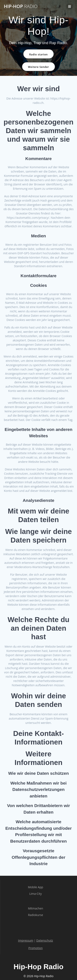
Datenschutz (45, 940)
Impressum (26, 940)
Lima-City (36, 894)
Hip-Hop (21, 6)
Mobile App (36, 887)
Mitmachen (36, 908)
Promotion (35, 948)
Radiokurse (35, 915)
